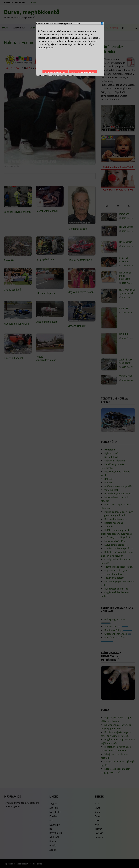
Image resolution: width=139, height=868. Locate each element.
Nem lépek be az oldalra (83, 73)
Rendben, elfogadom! (55, 73)
